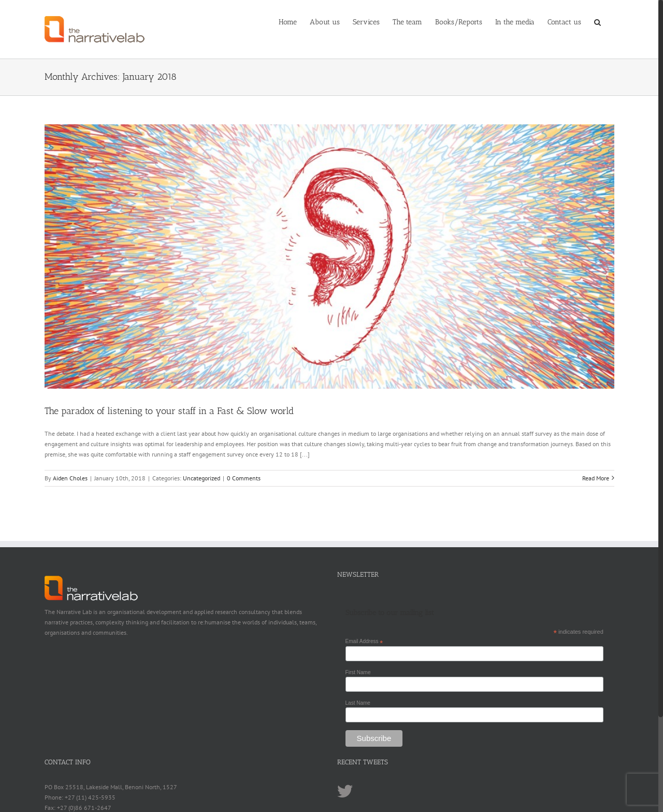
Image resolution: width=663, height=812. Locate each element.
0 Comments (244, 478)
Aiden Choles (70, 478)
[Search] (598, 22)
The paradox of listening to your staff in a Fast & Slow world (169, 411)
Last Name (358, 703)
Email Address (364, 642)
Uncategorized (201, 478)
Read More (596, 478)
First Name (358, 672)
